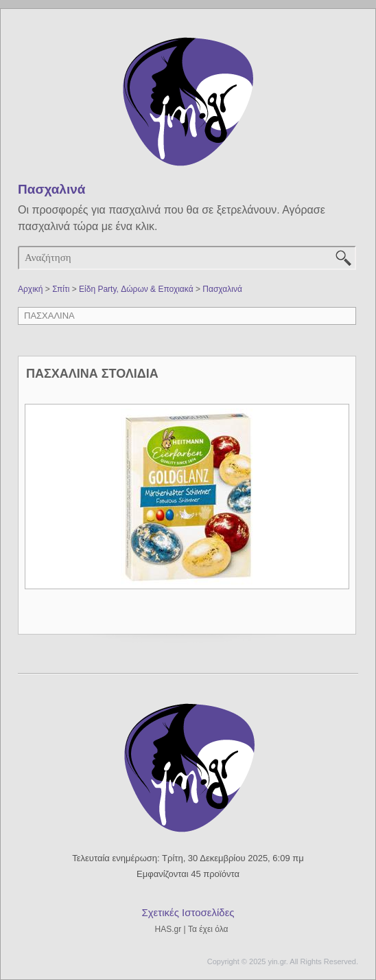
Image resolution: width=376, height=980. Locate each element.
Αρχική (30, 289)
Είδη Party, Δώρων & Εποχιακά (136, 289)
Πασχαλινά (222, 289)
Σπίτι (61, 289)
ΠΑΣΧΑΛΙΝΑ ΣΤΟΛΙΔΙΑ (92, 374)
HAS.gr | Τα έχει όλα (192, 929)
